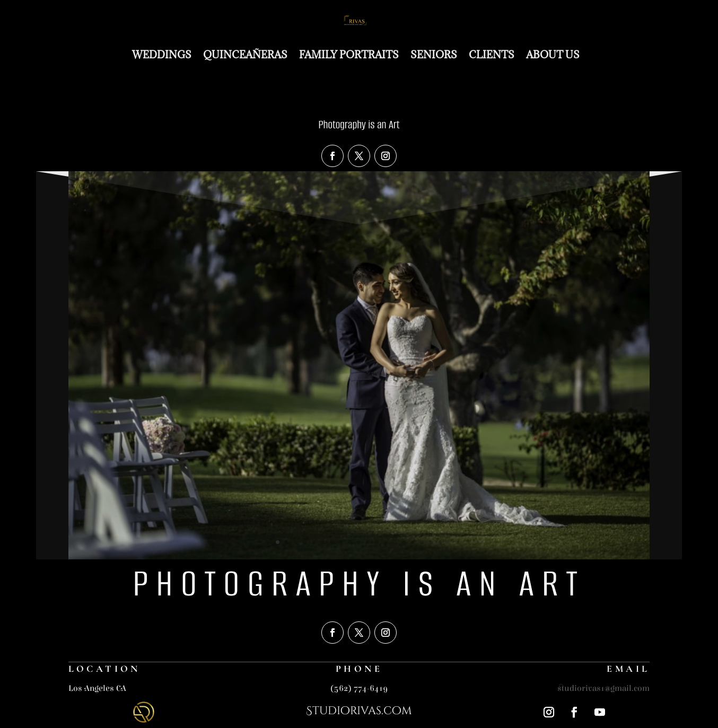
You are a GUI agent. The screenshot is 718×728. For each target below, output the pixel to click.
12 (377, 542)
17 (422, 542)
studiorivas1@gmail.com (603, 688)
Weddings (162, 55)
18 (431, 542)
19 (440, 542)
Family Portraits (349, 55)
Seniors (434, 55)
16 (413, 542)
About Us (553, 55)
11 (368, 542)
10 (359, 542)
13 (386, 542)
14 (395, 542)
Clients (492, 55)
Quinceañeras (245, 55)
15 (404, 542)
